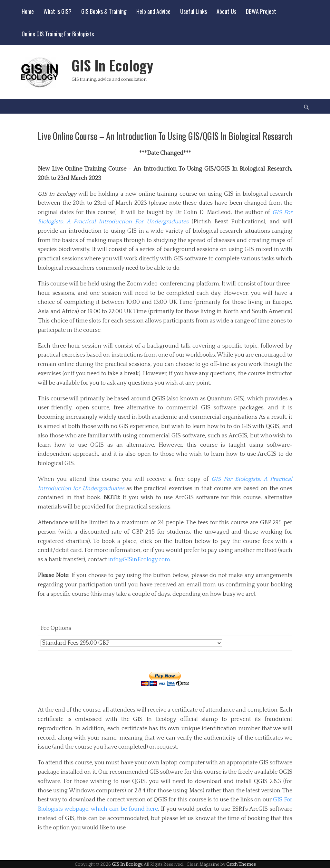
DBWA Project (261, 11)
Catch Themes (241, 864)
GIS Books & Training (104, 11)
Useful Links (194, 11)
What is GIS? (58, 11)
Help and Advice (153, 11)
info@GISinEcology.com (139, 560)
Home (28, 11)
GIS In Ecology (112, 65)
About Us (226, 11)
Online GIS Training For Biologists (58, 34)
